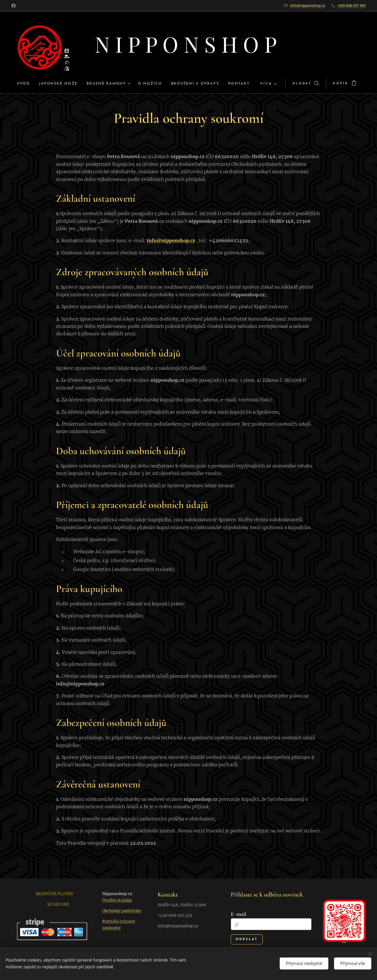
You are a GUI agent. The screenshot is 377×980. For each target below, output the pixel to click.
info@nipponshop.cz (308, 5)
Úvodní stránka (117, 901)
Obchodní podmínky (122, 911)
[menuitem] (18, 84)
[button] (314, 84)
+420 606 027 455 (351, 5)
